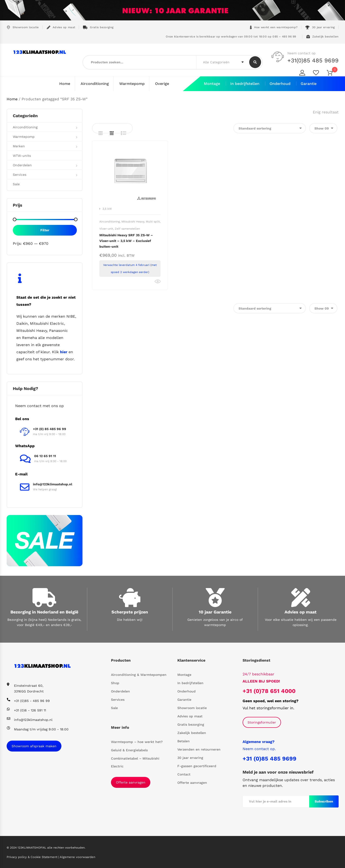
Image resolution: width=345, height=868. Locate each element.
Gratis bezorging (98, 27)
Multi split (153, 221)
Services (20, 174)
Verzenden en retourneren (199, 749)
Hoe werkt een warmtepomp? (274, 27)
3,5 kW (107, 209)
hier (64, 352)
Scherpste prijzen (130, 612)
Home (65, 84)
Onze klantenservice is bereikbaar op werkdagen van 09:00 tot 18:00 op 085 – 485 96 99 (230, 37)
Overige (162, 84)
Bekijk (158, 281)
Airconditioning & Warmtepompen (139, 674)
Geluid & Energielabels (129, 750)
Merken (19, 146)
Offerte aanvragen (131, 782)
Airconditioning (95, 84)
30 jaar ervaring (320, 27)
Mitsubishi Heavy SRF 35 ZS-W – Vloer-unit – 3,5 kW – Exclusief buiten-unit (126, 241)
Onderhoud (280, 84)
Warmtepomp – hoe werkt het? (137, 742)
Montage (212, 84)
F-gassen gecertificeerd (197, 766)
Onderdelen (22, 165)
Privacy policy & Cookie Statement (32, 857)
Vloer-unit (106, 228)
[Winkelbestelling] (270, 128)
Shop (115, 683)
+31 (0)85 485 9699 (269, 758)
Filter (45, 230)
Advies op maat (61, 27)
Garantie (309, 84)
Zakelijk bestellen (322, 37)
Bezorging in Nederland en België (44, 612)
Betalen (184, 741)
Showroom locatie (23, 27)
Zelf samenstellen (127, 228)
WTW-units (22, 155)
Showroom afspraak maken (34, 746)
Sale (16, 184)
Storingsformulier (262, 722)
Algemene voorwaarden (78, 857)
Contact (184, 774)
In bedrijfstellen (245, 84)
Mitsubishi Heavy (133, 221)
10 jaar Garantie (215, 612)
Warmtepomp (132, 84)
